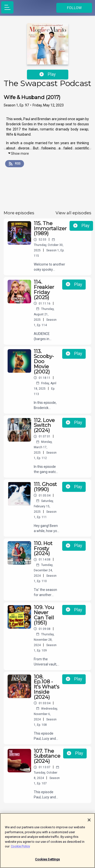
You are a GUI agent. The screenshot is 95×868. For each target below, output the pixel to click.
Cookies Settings (47, 862)
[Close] (89, 822)
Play (47, 74)
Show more (18, 153)
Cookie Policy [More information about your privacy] (20, 849)
